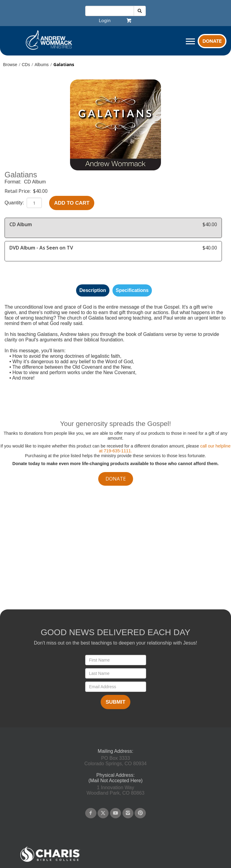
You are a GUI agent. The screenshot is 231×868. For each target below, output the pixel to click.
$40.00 (40, 191)
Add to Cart (72, 203)
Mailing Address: (115, 751)
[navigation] (105, 21)
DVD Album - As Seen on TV (41, 248)
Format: (14, 182)
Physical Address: (115, 775)
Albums (42, 65)
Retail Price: (18, 191)
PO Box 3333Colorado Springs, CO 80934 (115, 761)
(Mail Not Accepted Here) (116, 781)
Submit (115, 702)
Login (105, 21)
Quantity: (15, 203)
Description (93, 290)
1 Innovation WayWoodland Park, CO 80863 (116, 790)
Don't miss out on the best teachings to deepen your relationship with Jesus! (115, 643)
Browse (10, 65)
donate (116, 479)
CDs (26, 65)
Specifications (132, 290)
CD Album (35, 182)
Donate (212, 41)
